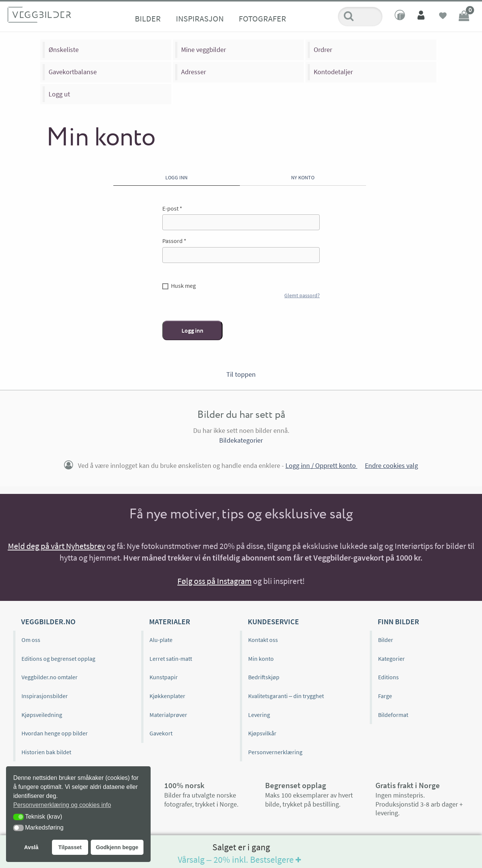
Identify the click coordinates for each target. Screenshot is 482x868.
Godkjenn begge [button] (117, 847)
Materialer (170, 621)
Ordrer (323, 50)
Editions (388, 677)
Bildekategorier (241, 440)
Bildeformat (393, 715)
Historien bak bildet (46, 752)
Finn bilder (398, 621)
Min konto (261, 659)
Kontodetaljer (333, 72)
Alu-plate (161, 640)
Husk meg (183, 286)
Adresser (194, 72)
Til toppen (241, 374)
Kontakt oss (263, 640)
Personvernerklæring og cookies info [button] (62, 805)
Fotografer (262, 18)
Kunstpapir (164, 677)
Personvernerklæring (275, 752)
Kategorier (391, 659)
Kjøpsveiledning (42, 715)
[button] (18, 817)
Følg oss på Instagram (214, 581)
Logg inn (176, 177)
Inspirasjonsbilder (45, 696)
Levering (259, 715)
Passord (174, 241)
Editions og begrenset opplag (58, 659)
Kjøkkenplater (167, 696)
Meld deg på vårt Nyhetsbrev (56, 546)
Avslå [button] (31, 847)
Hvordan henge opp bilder (55, 733)
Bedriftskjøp (264, 677)
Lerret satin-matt (171, 659)
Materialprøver (168, 715)
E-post (172, 208)
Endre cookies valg (391, 465)
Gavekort (161, 733)
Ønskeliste (64, 50)
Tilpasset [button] (70, 847)
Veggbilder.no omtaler (50, 677)
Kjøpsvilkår (262, 733)
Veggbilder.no (48, 621)
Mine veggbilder (204, 50)
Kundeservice (273, 621)
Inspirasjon (200, 18)
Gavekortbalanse (73, 72)
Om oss (31, 640)
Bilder (148, 18)
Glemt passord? (302, 295)
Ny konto (303, 177)
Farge (385, 696)
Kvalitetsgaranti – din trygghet (286, 696)
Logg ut (59, 94)
